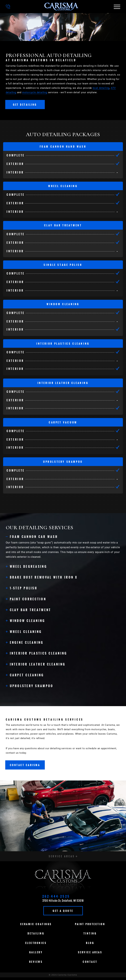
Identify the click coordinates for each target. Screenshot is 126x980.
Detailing (36, 936)
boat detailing (101, 88)
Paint (90, 927)
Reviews (36, 964)
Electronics (36, 945)
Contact (90, 964)
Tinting (90, 936)
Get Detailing (25, 105)
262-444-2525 (56, 899)
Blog (90, 945)
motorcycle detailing (35, 92)
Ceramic (36, 927)
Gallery (36, 955)
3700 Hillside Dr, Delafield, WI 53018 (63, 903)
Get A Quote (63, 913)
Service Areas (90, 955)
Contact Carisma (25, 766)
